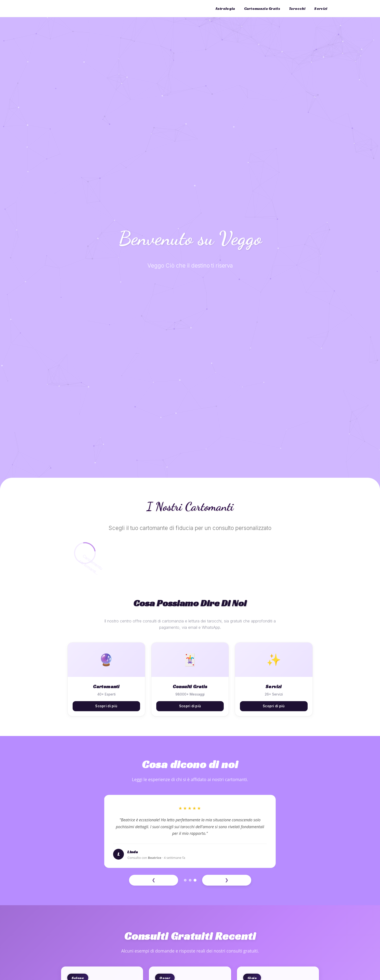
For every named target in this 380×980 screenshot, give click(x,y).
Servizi (321, 8)
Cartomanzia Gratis (262, 8)
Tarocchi (297, 8)
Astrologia (225, 8)
